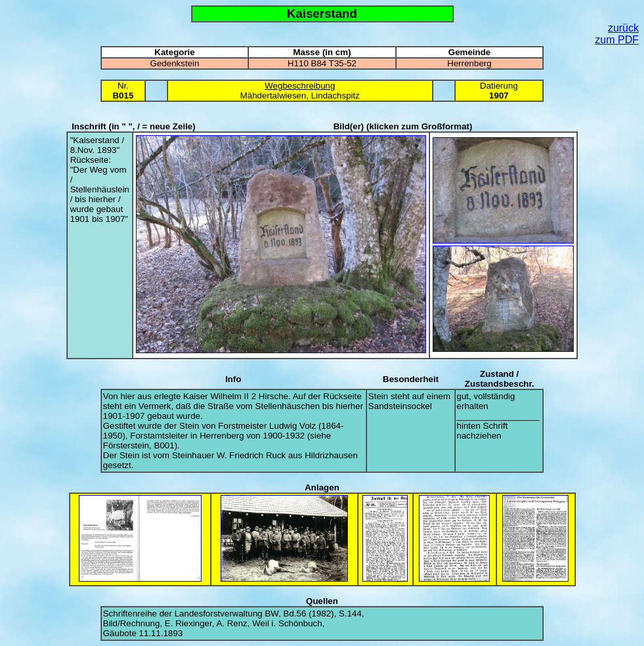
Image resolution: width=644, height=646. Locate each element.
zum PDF (617, 40)
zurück (623, 28)
